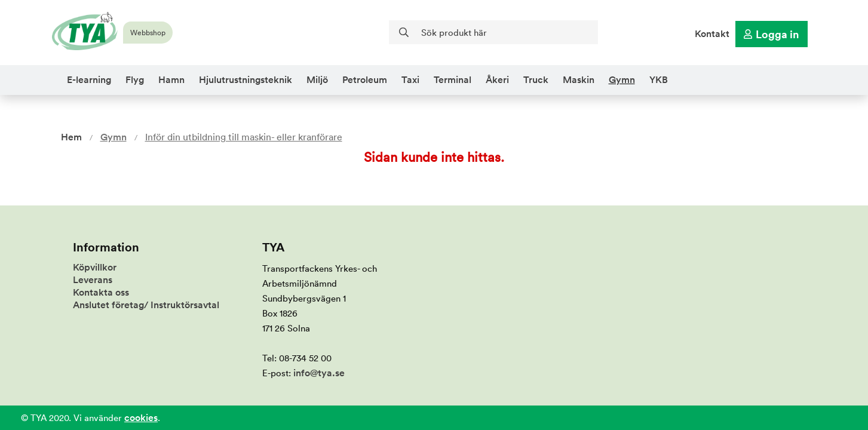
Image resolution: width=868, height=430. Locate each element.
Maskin (579, 80)
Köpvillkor (95, 267)
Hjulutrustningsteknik (246, 80)
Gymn (622, 80)
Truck (536, 80)
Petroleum (365, 80)
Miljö (317, 80)
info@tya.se (319, 373)
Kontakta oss (101, 292)
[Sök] (493, 32)
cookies (141, 418)
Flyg (135, 80)
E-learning (89, 80)
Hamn (171, 80)
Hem (71, 137)
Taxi (410, 80)
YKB (659, 80)
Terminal (453, 80)
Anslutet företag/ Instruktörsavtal (146, 305)
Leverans (93, 280)
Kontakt (712, 34)
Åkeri (497, 80)
